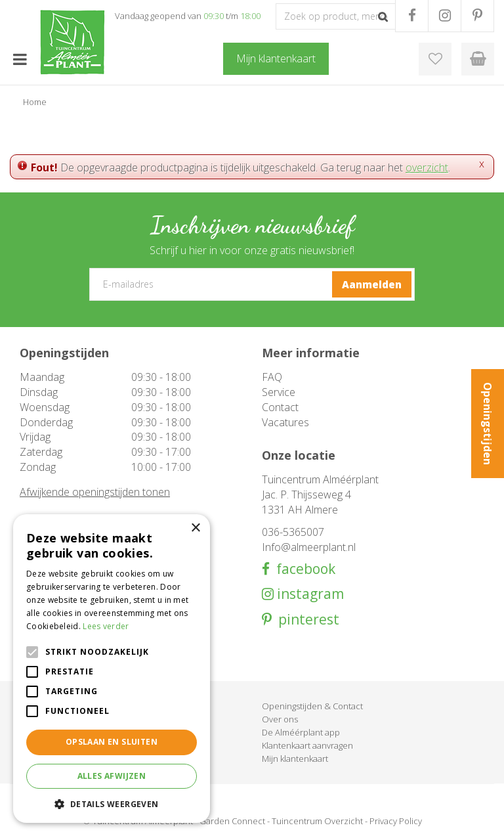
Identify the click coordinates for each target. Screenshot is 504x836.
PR (477, 16)
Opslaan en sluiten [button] (112, 742)
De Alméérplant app (301, 732)
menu (20, 59)
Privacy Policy (396, 821)
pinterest (305, 620)
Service (279, 392)
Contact (280, 407)
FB (412, 16)
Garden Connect (232, 821)
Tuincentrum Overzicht (317, 821)
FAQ (272, 377)
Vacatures (285, 422)
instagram (309, 594)
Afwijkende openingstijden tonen (95, 492)
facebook (303, 569)
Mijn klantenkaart (295, 759)
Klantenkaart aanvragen (307, 745)
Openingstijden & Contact (312, 706)
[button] (112, 803)
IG (445, 16)
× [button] (195, 528)
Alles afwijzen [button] (112, 776)
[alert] (112, 669)
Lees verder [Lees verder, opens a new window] (106, 626)
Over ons (280, 719)
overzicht (427, 167)
